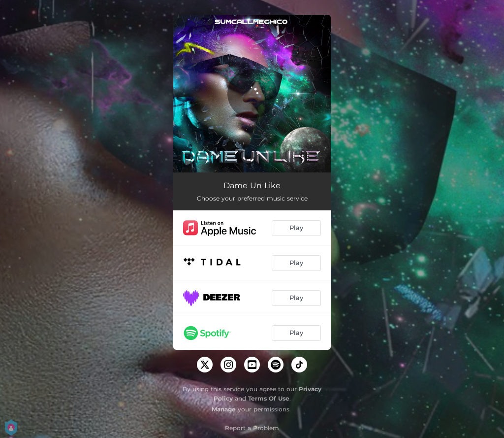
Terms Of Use (269, 398)
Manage (224, 409)
